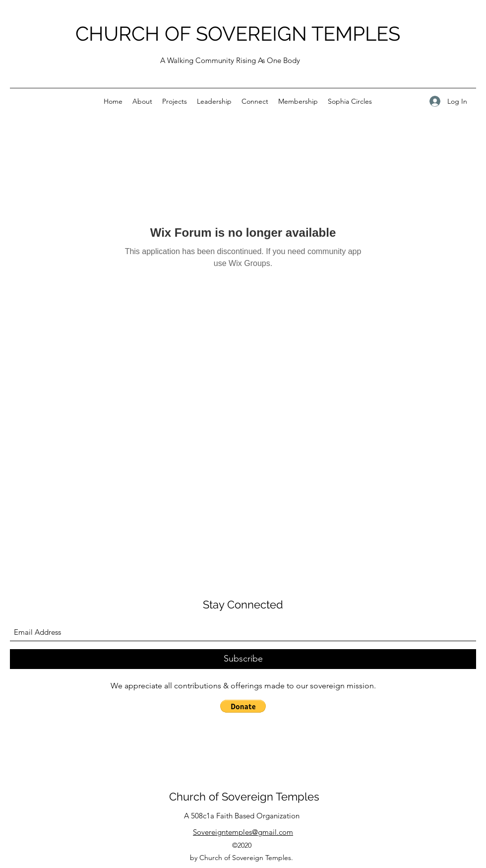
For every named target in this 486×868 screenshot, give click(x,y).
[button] (243, 706)
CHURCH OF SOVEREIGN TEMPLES (238, 33)
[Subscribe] (243, 659)
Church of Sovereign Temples (244, 797)
